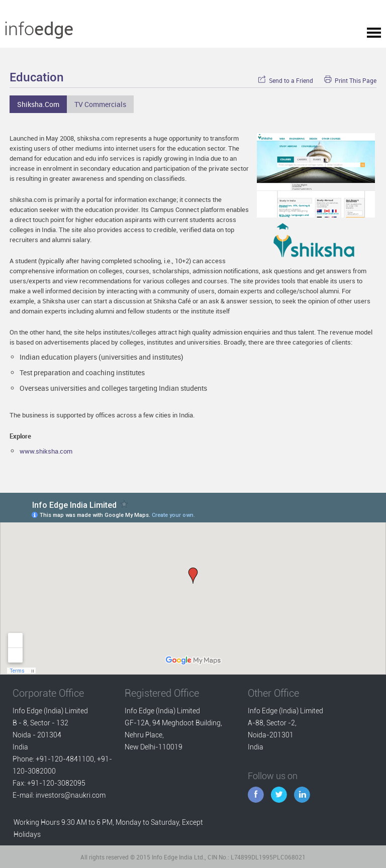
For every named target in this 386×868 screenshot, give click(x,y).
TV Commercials (100, 104)
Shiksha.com (38, 104)
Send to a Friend (285, 81)
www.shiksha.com (46, 451)
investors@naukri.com (71, 795)
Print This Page (350, 81)
